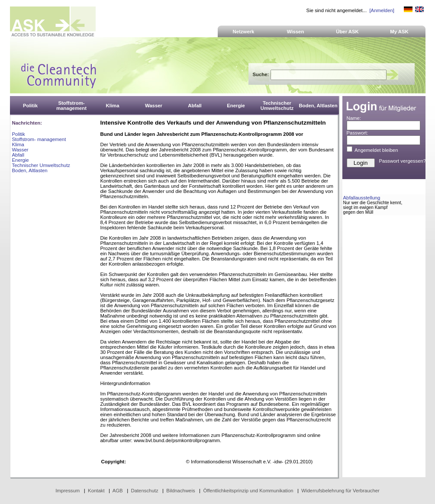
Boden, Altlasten (30, 170)
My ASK (399, 32)
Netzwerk (244, 32)
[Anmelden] (382, 10)
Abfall (18, 155)
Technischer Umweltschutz (41, 165)
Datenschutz (144, 491)
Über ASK (347, 32)
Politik (19, 134)
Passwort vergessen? (403, 161)
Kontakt (96, 491)
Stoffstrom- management (39, 139)
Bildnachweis (180, 491)
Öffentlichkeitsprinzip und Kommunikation (248, 491)
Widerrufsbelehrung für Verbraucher (340, 491)
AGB (118, 491)
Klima (18, 144)
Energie (21, 160)
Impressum (68, 491)
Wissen (296, 32)
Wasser (20, 150)
